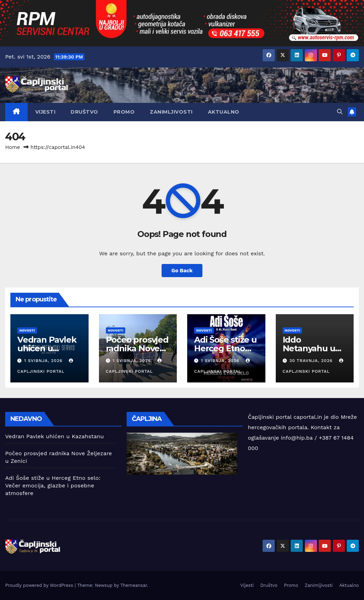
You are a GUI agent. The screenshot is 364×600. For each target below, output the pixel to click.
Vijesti (45, 112)
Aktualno (224, 112)
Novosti (27, 330)
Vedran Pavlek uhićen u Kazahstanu (47, 348)
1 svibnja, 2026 (44, 361)
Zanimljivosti (171, 112)
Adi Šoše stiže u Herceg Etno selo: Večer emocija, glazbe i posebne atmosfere (53, 486)
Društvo (84, 112)
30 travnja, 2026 (312, 361)
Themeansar (134, 585)
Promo (124, 112)
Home (13, 147)
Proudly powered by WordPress (40, 585)
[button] (340, 112)
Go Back (182, 271)
